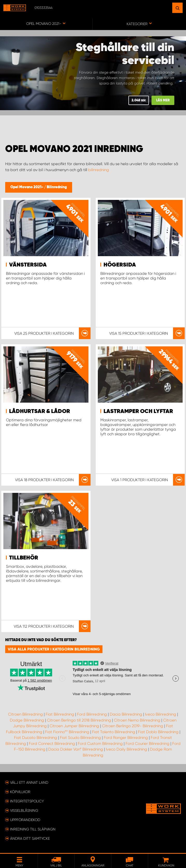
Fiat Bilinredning (60, 714)
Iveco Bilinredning (161, 714)
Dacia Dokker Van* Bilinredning (76, 749)
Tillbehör (24, 558)
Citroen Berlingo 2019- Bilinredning (133, 726)
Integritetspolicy (27, 801)
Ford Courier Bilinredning (147, 744)
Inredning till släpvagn (33, 829)
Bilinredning (57, 187)
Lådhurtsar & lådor (40, 411)
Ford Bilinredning (92, 714)
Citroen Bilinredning (25, 714)
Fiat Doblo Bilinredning (158, 732)
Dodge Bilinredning (27, 720)
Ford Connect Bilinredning (52, 744)
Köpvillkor (20, 792)
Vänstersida (28, 265)
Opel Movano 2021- (27, 187)
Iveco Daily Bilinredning (126, 749)
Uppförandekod (25, 820)
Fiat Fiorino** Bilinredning (67, 732)
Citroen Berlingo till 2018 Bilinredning (79, 720)
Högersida (120, 265)
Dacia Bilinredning (126, 714)
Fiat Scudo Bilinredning (80, 738)
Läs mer (163, 100)
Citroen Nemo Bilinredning (137, 720)
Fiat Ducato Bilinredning (36, 738)
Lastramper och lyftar (138, 411)
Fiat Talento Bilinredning (114, 732)
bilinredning (99, 170)
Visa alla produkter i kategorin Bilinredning (54, 649)
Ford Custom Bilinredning (100, 744)
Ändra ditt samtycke (30, 838)
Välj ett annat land (29, 782)
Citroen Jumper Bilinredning (74, 726)
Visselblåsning (24, 810)
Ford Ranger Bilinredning (126, 738)
